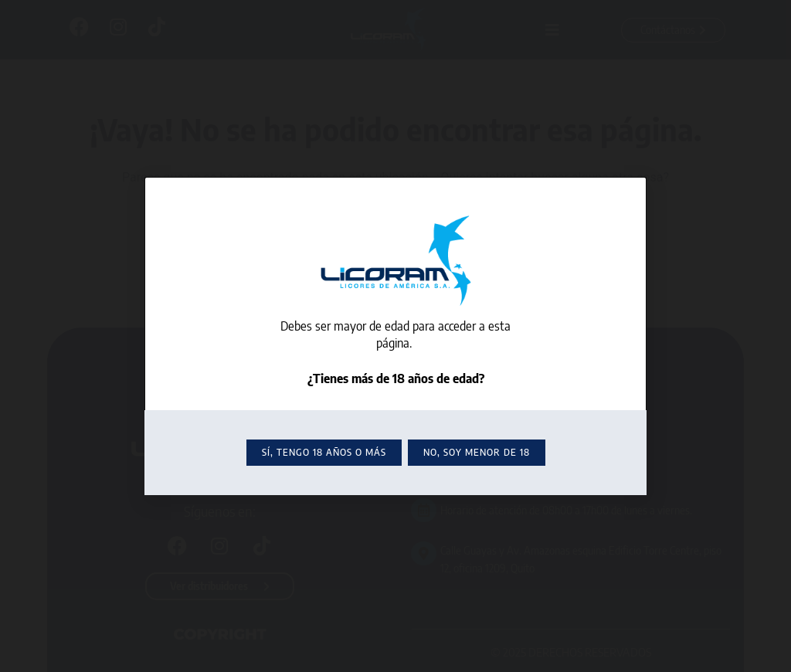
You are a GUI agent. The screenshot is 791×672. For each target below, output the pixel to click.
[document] (395, 336)
